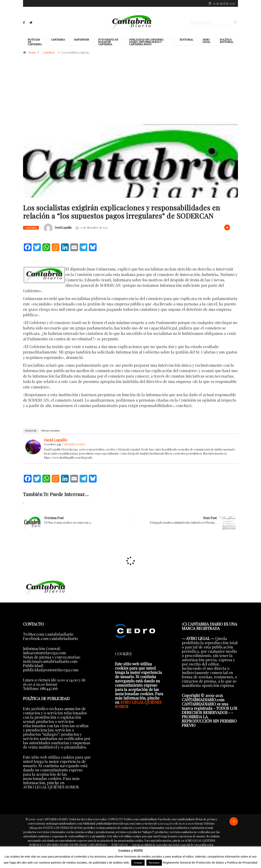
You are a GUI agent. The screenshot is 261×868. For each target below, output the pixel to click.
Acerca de (31, 432)
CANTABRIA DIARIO (74, 445)
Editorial (186, 41)
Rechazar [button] (154, 863)
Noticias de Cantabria (35, 43)
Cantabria (58, 41)
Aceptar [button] (138, 863)
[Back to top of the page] (234, 823)
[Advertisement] (130, 100)
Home (32, 53)
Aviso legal (206, 42)
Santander (82, 41)
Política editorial (227, 42)
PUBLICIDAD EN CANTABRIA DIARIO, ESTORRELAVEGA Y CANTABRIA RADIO (146, 43)
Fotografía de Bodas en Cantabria (108, 43)
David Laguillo (63, 229)
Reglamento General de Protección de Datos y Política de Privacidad (210, 862)
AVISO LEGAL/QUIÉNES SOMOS (138, 705)
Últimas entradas (50, 432)
